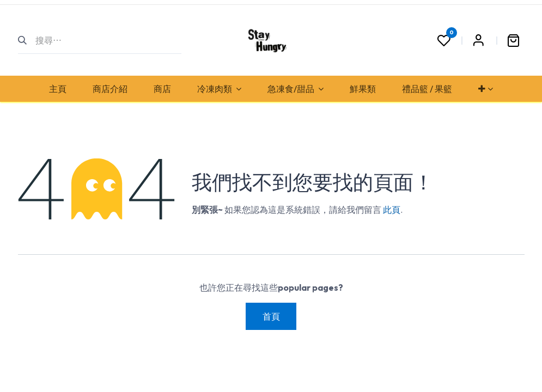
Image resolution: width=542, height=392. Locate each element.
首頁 (271, 316)
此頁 (392, 210)
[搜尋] (27, 40)
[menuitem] (58, 89)
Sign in (479, 40)
